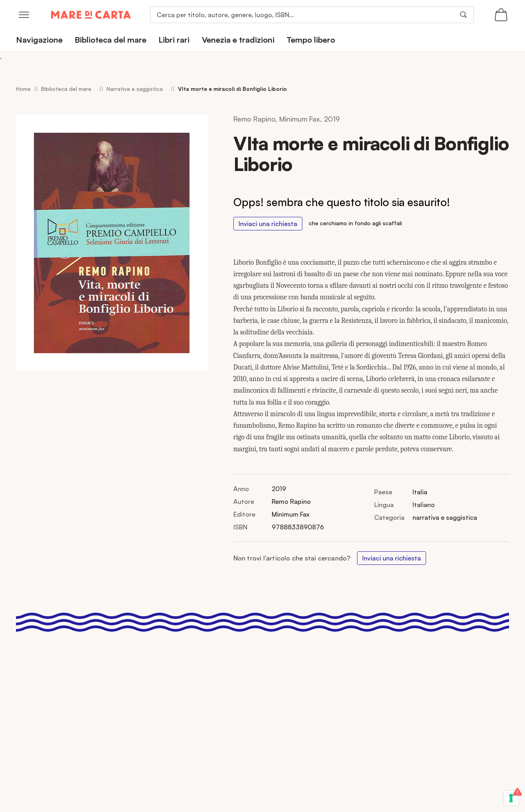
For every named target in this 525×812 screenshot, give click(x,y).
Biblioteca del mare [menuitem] (111, 40)
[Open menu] (24, 15)
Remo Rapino (291, 501)
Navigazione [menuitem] (39, 40)
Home (23, 89)
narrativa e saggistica (445, 517)
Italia (420, 492)
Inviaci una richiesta (268, 224)
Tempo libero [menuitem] (311, 40)
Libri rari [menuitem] (174, 40)
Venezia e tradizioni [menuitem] (238, 40)
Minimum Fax (291, 514)
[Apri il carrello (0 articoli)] (501, 15)
